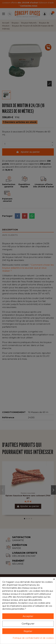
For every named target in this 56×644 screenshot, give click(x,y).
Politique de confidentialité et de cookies (33, 638)
